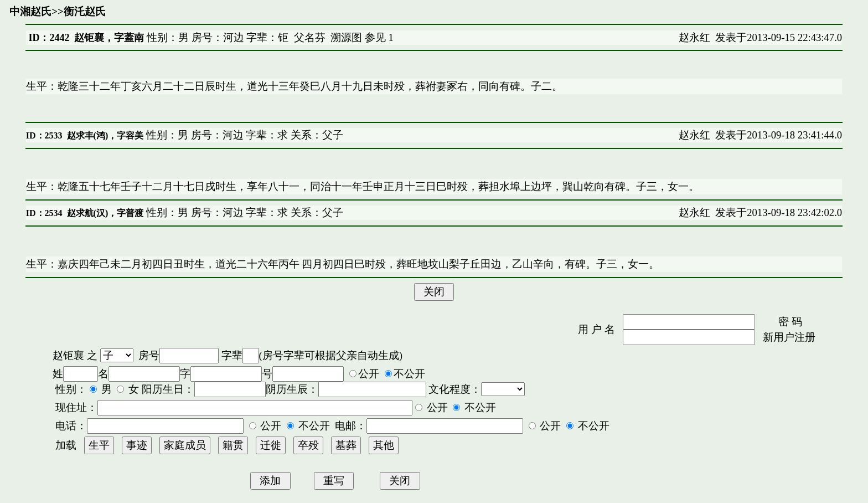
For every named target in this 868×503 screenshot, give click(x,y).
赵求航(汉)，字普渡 (105, 213)
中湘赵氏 (30, 11)
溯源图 (346, 37)
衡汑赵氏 (85, 11)
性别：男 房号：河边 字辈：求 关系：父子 (243, 135)
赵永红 (694, 37)
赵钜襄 (68, 355)
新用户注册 (789, 337)
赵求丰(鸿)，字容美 (105, 135)
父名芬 (310, 37)
